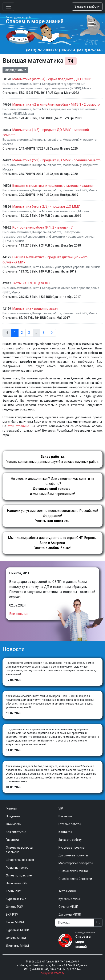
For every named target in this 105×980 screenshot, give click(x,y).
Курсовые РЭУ (16, 899)
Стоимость (13, 824)
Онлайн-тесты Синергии (75, 879)
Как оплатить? (16, 832)
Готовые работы (70, 824)
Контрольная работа (47, 140)
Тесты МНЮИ (15, 922)
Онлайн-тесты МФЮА (73, 871)
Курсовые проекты (72, 848)
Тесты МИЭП (67, 891)
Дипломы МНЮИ (17, 946)
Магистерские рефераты (76, 863)
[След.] (52, 333)
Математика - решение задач (35, 309)
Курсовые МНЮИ (17, 930)
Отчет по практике (19, 875)
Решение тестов (17, 868)
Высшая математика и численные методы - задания (53, 186)
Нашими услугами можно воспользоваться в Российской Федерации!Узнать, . (52, 516)
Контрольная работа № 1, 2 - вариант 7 (42, 227)
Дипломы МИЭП (70, 915)
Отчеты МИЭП (68, 907)
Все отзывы (19, 614)
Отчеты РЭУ (14, 907)
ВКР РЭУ (12, 915)
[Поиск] (75, 923)
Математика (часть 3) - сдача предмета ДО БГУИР (52, 79)
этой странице (18, 426)
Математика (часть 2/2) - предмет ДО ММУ (46, 206)
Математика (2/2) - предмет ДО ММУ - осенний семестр (56, 160)
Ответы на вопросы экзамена (19, 850)
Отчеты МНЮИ (16, 938)
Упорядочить (14, 70)
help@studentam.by (52, 973)
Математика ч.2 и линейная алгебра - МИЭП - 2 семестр (56, 104)
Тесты (37, 84)
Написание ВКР (17, 883)
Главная (11, 808)
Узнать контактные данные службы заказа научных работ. (52, 459)
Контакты (65, 832)
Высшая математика (17, 84)
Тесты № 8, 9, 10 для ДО (31, 283)
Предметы (13, 816)
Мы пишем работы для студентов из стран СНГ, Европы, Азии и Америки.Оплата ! (53, 543)
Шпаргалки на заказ (20, 860)
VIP (61, 808)
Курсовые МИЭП (70, 899)
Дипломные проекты (73, 855)
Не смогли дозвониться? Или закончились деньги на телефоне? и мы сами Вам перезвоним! (52, 486)
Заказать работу (87, 6)
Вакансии (65, 816)
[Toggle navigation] (8, 7)
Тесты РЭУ (13, 891)
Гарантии (12, 840)
